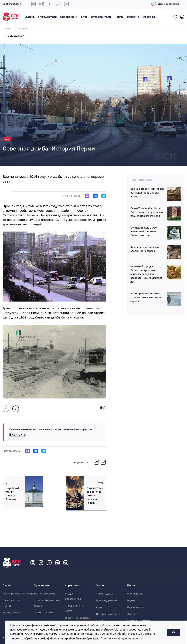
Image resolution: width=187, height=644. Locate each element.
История (133, 17)
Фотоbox (149, 17)
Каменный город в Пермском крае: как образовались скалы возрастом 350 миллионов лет (146, 274)
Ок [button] (174, 632)
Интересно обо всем (109, 614)
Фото (7, 139)
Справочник (69, 17)
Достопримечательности (18, 594)
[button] (101, 408)
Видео (131, 600)
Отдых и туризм (43, 612)
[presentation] (6, 409)
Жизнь (30, 17)
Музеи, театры (11, 612)
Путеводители (101, 17)
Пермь (119, 17)
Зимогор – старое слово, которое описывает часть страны (146, 297)
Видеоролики (135, 607)
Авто (99, 607)
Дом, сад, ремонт (107, 600)
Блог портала (135, 594)
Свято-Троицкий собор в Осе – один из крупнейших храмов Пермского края (147, 212)
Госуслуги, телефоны (78, 618)
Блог (84, 17)
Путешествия (47, 17)
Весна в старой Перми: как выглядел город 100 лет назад (147, 193)
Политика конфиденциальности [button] (121, 638)
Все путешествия (44, 594)
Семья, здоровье (106, 594)
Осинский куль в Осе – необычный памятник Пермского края (144, 232)
